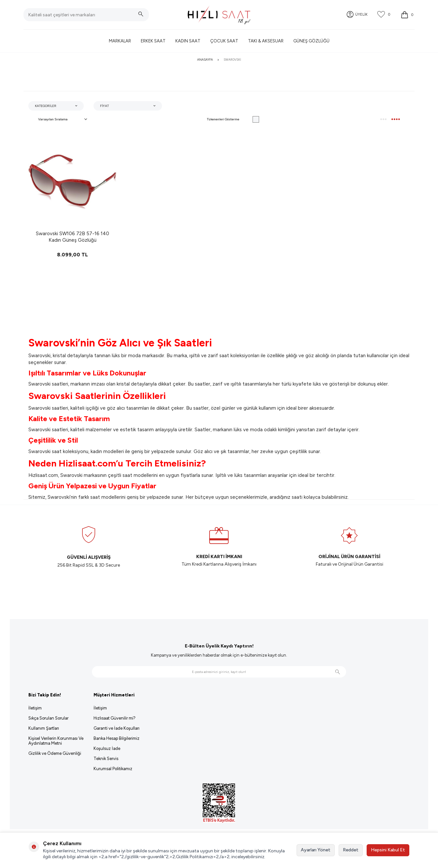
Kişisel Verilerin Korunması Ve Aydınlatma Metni (56, 741)
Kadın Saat (188, 41)
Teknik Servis (106, 759)
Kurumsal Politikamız (113, 769)
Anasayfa (205, 60)
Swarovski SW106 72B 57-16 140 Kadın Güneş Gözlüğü (73, 237)
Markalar (120, 41)
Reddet (351, 850)
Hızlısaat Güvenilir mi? (115, 718)
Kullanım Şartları (44, 728)
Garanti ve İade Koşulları (117, 728)
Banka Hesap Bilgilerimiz (117, 738)
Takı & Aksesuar (266, 41)
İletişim (35, 708)
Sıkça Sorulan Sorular (48, 718)
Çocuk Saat (224, 41)
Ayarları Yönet (316, 850)
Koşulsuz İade (107, 748)
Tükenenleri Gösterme (233, 119)
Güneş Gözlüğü (311, 41)
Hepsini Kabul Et (388, 850)
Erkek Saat (153, 41)
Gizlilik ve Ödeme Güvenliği (55, 753)
